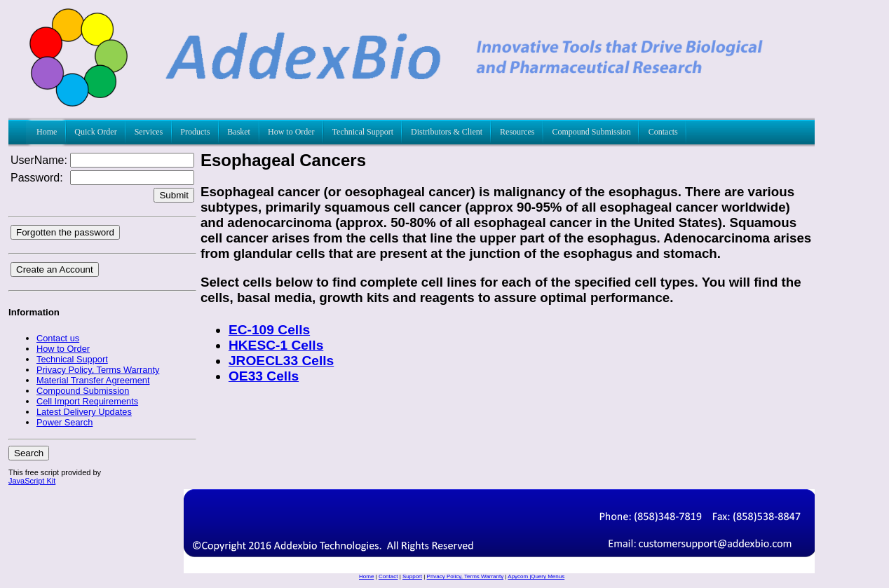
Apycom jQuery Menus (536, 576)
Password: (37, 178)
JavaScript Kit (32, 481)
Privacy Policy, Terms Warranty (466, 576)
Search (29, 453)
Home (366, 576)
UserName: (39, 160)
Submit (174, 195)
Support (412, 576)
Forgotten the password (65, 232)
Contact (388, 576)
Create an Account (55, 269)
